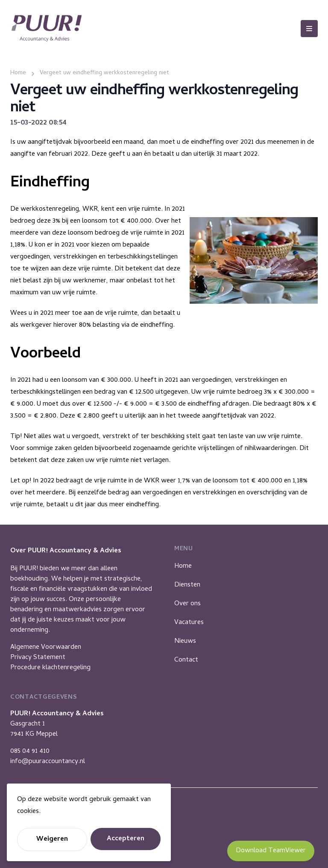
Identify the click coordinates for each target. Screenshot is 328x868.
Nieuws (185, 642)
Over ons (187, 604)
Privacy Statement (38, 658)
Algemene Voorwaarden (46, 647)
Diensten (187, 585)
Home (183, 566)
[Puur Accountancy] (47, 28)
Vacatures (189, 623)
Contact (186, 660)
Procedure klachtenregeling (50, 668)
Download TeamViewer (271, 851)
